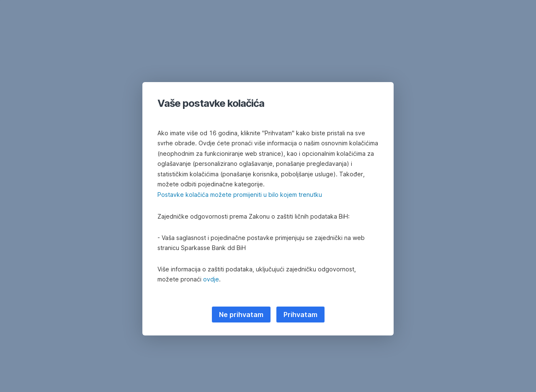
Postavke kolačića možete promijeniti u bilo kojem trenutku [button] (240, 195)
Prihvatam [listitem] (300, 315)
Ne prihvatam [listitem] (241, 315)
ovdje (211, 279)
